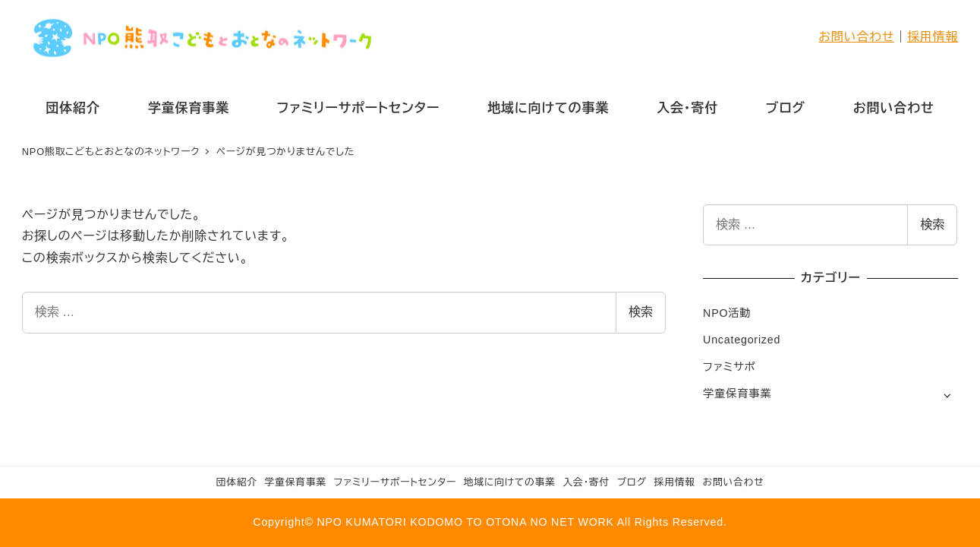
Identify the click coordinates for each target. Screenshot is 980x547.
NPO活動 (727, 313)
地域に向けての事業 (510, 482)
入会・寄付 (586, 482)
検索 (641, 312)
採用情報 (933, 37)
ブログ (632, 482)
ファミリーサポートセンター (395, 482)
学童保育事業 (737, 394)
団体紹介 (237, 482)
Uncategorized (742, 340)
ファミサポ (729, 367)
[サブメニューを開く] (947, 395)
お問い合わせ (856, 37)
